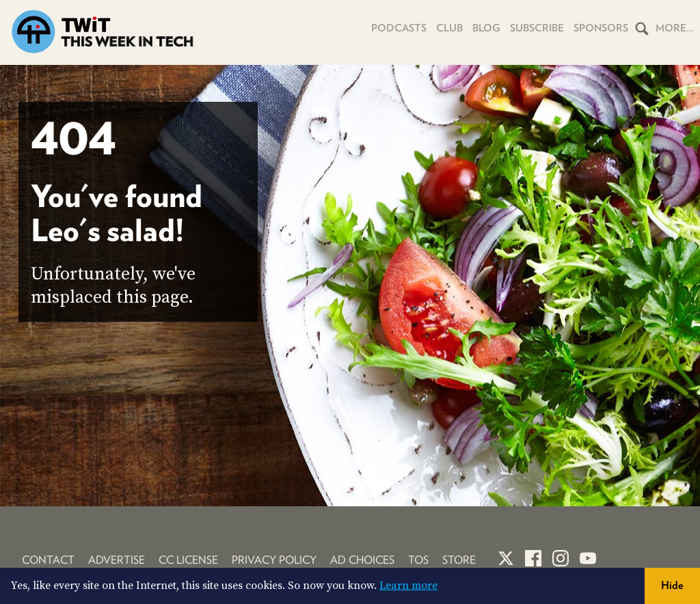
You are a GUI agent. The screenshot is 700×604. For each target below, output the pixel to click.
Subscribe (537, 28)
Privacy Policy (274, 560)
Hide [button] (672, 585)
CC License (188, 560)
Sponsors (601, 28)
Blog (486, 28)
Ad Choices (362, 560)
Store (459, 560)
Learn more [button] (408, 586)
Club (449, 28)
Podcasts (399, 28)
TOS (418, 560)
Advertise (117, 560)
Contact (48, 560)
